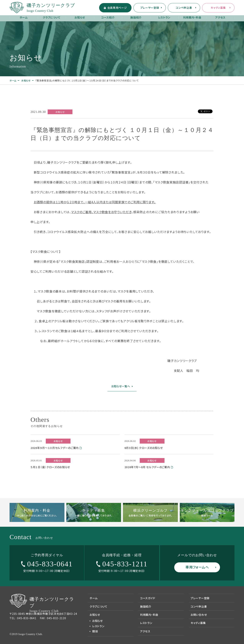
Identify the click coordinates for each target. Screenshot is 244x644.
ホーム (24, 17)
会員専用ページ (117, 8)
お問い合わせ (199, 615)
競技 (95, 631)
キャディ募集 (218, 8)
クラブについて (52, 17)
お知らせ (80, 17)
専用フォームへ (197, 567)
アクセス (220, 17)
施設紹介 (136, 17)
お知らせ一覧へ (121, 386)
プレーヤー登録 (150, 8)
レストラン (164, 17)
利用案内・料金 (192, 17)
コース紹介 (108, 17)
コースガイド (148, 598)
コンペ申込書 (184, 8)
